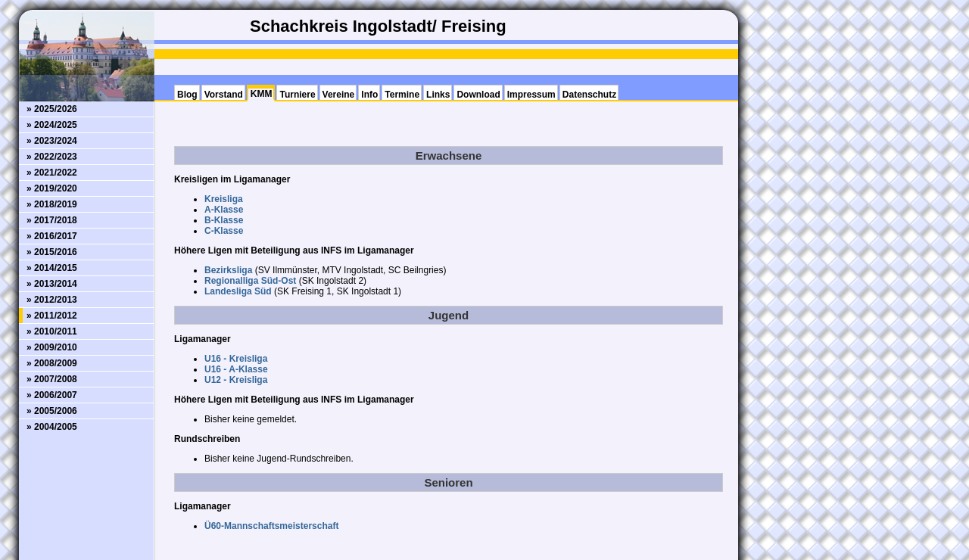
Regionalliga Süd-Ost (250, 281)
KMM (262, 94)
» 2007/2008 (52, 379)
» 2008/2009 (52, 363)
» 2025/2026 (52, 109)
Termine (402, 95)
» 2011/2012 (52, 316)
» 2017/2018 (52, 220)
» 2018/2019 (52, 204)
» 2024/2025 (52, 125)
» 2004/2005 (52, 427)
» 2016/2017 (52, 236)
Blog (187, 95)
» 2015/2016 (52, 252)
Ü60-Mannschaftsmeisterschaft (271, 526)
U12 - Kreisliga (236, 380)
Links (438, 95)
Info (369, 95)
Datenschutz (589, 95)
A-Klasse (224, 210)
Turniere (297, 95)
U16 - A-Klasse (236, 369)
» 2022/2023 (52, 157)
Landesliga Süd (238, 291)
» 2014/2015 (52, 268)
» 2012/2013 (52, 300)
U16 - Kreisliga (236, 359)
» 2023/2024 (52, 141)
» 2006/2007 (52, 395)
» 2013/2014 (52, 284)
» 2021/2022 (52, 173)
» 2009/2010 (52, 347)
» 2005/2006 (52, 411)
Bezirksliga (228, 270)
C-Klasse (224, 231)
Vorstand (224, 95)
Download (478, 95)
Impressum (531, 95)
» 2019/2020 (52, 188)
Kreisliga (224, 199)
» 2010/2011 (52, 331)
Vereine (339, 95)
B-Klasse (224, 220)
